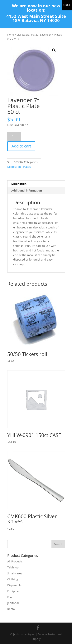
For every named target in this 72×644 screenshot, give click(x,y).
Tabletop (13, 567)
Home (11, 35)
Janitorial (13, 603)
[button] (54, 50)
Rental (11, 609)
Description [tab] (19, 184)
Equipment (14, 591)
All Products (15, 561)
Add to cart (21, 146)
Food (10, 597)
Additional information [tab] (27, 190)
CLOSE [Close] (67, 5)
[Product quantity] (14, 137)
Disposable (23, 35)
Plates (35, 35)
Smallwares (15, 573)
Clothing (13, 579)
